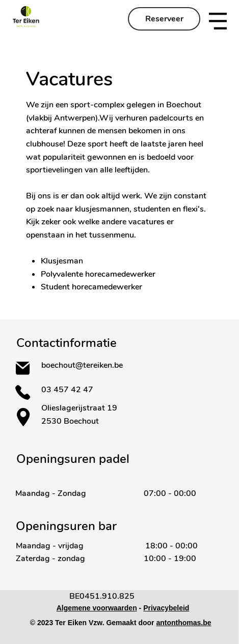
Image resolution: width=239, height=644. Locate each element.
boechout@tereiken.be (82, 365)
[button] (218, 21)
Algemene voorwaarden (97, 608)
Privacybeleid (166, 608)
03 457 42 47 (68, 390)
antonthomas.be (183, 623)
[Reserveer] (164, 19)
